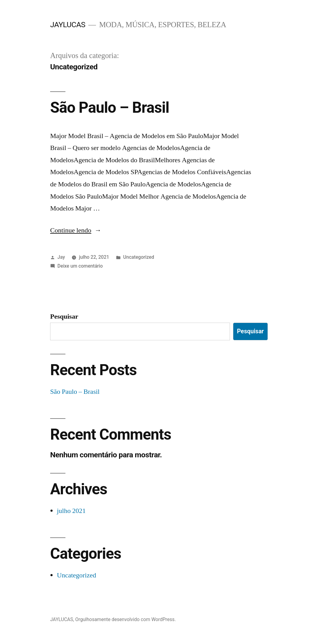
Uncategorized (139, 257)
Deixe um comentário (80, 266)
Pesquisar (64, 317)
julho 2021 (71, 511)
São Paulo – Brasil (110, 108)
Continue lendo (76, 230)
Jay (61, 257)
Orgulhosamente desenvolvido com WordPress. (126, 619)
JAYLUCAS (68, 25)
